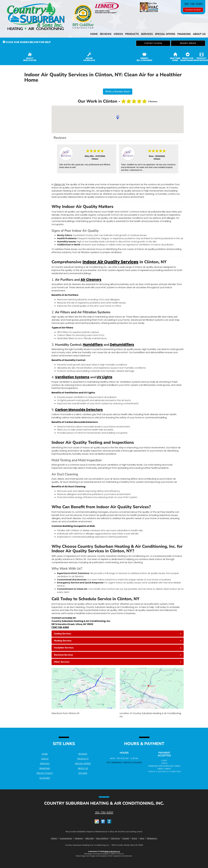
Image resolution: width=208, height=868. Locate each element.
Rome (134, 838)
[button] (153, 43)
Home (94, 34)
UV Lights (104, 377)
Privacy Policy (45, 773)
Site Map (83, 773)
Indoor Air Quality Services (110, 262)
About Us (199, 34)
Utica (142, 838)
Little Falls (89, 838)
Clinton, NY (59, 184)
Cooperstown (66, 838)
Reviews (106, 34)
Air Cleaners (91, 280)
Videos (118, 34)
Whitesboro (152, 838)
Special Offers (165, 34)
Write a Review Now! (118, 91)
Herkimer (79, 838)
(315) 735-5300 (60, 627)
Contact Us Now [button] (193, 10)
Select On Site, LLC (112, 851)
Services (147, 34)
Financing (184, 34)
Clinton (54, 838)
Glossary (45, 778)
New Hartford (102, 838)
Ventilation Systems (72, 377)
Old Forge (115, 838)
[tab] (118, 634)
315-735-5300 (104, 813)
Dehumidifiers (122, 345)
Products (132, 34)
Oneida (126, 838)
